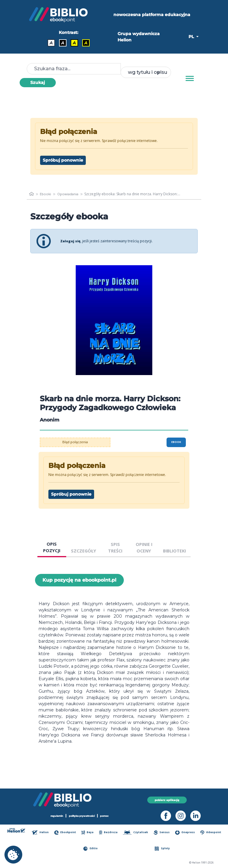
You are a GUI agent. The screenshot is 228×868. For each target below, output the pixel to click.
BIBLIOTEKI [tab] (174, 551)
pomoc (107, 816)
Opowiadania (69, 194)
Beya (88, 833)
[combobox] (146, 72)
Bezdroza (109, 833)
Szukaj (38, 82)
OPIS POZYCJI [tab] (52, 547)
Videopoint (211, 833)
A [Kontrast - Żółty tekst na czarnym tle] (86, 43)
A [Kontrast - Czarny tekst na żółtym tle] (74, 43)
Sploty (163, 849)
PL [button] (192, 37)
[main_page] (32, 194)
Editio (91, 849)
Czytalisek (136, 833)
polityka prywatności (82, 816)
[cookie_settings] (13, 855)
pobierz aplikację (167, 800)
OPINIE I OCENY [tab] (144, 548)
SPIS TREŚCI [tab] (115, 548)
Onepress (185, 833)
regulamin (54, 816)
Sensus (162, 833)
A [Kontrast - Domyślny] (51, 43)
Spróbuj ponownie (63, 160)
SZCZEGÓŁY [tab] (84, 551)
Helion (41, 833)
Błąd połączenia (75, 442)
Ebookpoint (66, 833)
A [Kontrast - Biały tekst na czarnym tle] (63, 43)
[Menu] (190, 79)
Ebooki (46, 194)
